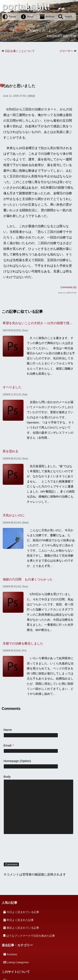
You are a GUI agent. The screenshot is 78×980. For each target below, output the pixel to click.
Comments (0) (68, 287)
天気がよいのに (14, 515)
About (30, 17)
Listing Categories (18, 962)
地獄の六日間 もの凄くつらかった (28, 579)
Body (7, 777)
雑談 (33, 96)
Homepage (11, 761)
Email (9, 745)
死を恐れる (11, 451)
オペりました (12, 387)
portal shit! (26, 6)
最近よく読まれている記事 (23, 928)
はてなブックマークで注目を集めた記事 (31, 936)
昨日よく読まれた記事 (20, 920)
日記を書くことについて (20, 51)
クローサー (66, 51)
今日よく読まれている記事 (23, 912)
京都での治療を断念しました (23, 643)
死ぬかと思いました (19, 86)
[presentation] (35, 849)
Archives (50, 17)
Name (8, 730)
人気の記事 (9, 903)
